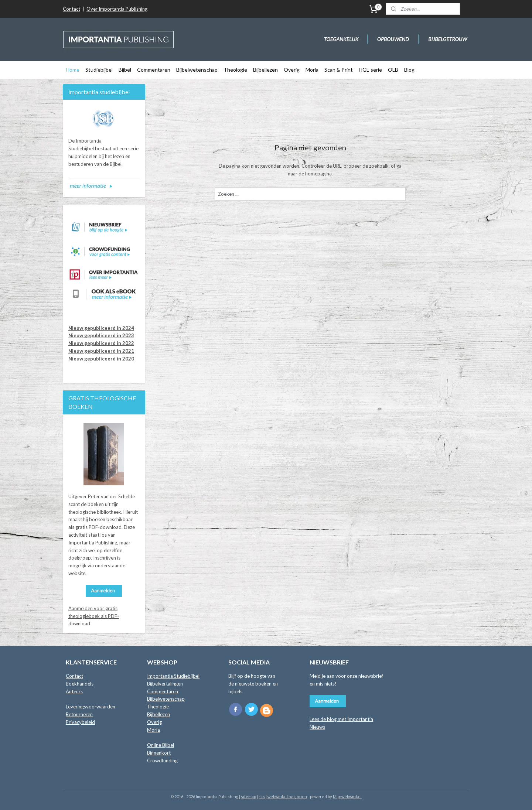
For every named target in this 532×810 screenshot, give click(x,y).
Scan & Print (339, 70)
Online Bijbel (161, 745)
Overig (292, 70)
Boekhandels (80, 684)
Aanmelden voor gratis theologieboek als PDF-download (94, 616)
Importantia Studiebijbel (173, 676)
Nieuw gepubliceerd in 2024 (101, 328)
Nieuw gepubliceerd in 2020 (101, 359)
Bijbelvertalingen (165, 684)
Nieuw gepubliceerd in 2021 (101, 351)
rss (262, 797)
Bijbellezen (265, 70)
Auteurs (74, 691)
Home (73, 70)
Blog (409, 70)
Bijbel (125, 70)
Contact (71, 9)
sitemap (248, 797)
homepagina (318, 174)
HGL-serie (370, 70)
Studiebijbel (99, 70)
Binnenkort (159, 753)
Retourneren (79, 714)
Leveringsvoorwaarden (91, 707)
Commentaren (154, 70)
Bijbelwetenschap (197, 70)
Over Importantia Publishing (117, 9)
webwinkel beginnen (287, 797)
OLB (393, 70)
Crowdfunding (162, 761)
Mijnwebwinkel (347, 797)
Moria (312, 70)
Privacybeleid (80, 722)
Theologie (235, 70)
